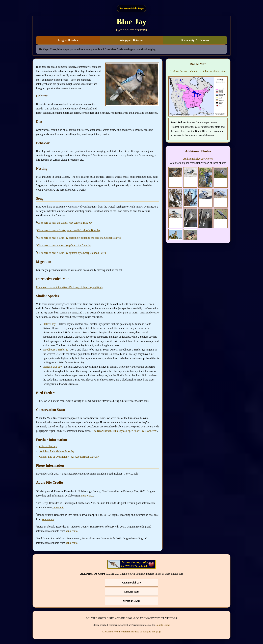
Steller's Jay (49, 324)
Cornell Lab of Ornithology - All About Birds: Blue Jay (69, 457)
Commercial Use (131, 583)
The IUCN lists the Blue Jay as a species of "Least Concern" (125, 431)
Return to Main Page (131, 8)
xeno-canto (87, 496)
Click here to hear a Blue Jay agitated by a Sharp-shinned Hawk (72, 253)
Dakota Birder (163, 625)
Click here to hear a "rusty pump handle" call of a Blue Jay (69, 230)
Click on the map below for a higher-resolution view (198, 71)
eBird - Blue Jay (48, 446)
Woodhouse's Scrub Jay (55, 350)
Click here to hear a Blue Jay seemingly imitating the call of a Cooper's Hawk (79, 238)
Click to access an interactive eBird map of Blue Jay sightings (69, 287)
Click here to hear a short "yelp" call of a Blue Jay (64, 245)
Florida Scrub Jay (52, 367)
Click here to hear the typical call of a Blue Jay (65, 223)
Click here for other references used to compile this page (131, 632)
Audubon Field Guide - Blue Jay (57, 451)
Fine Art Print (131, 592)
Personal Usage (131, 601)
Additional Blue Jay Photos (198, 159)
